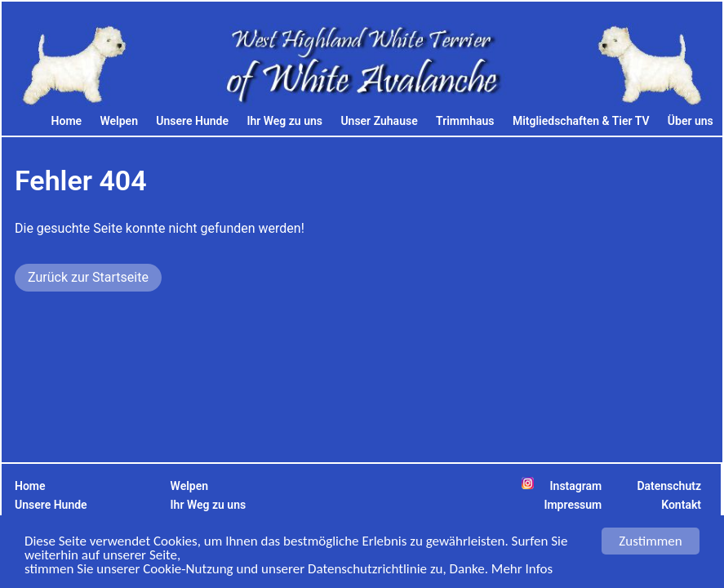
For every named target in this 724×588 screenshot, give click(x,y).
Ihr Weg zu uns (284, 121)
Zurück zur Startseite (88, 277)
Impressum (573, 505)
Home (67, 121)
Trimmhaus (465, 121)
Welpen (119, 121)
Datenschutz (669, 486)
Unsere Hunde (192, 121)
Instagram (576, 486)
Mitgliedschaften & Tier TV (581, 121)
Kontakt (681, 505)
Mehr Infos (522, 570)
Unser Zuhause (379, 121)
